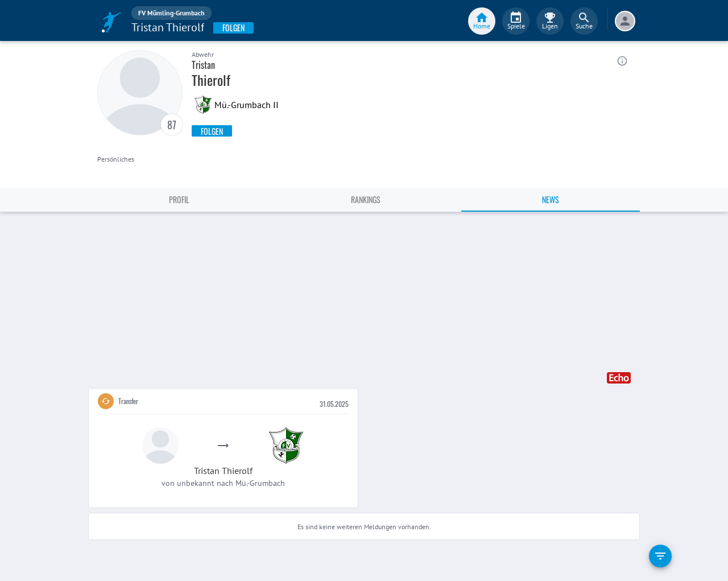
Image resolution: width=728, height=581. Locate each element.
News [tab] (551, 199)
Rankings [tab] (366, 199)
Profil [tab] (179, 199)
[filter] (660, 556)
